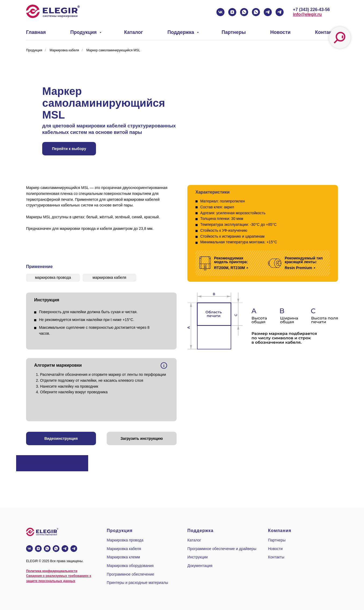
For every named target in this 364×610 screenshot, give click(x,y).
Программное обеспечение (131, 574)
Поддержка (181, 32)
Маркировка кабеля (64, 50)
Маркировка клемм (123, 557)
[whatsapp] (244, 12)
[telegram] (268, 12)
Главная (36, 32)
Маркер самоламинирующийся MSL (113, 50)
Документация (200, 566)
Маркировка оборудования (130, 566)
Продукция (84, 32)
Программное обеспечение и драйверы (222, 549)
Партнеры (234, 32)
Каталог (134, 32)
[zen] (232, 12)
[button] (61, 438)
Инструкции (198, 557)
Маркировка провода (125, 540)
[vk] (220, 12)
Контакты (326, 32)
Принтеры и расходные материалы (137, 583)
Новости (280, 32)
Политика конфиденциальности (52, 571)
